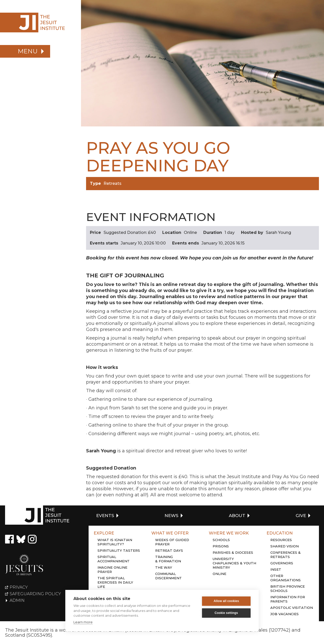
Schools (221, 540)
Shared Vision (285, 546)
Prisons (221, 546)
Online (219, 574)
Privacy (19, 587)
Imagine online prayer (112, 570)
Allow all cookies (226, 601)
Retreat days (169, 550)
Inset (276, 569)
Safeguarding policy (35, 594)
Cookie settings (226, 613)
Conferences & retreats (286, 555)
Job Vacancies (285, 614)
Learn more (83, 622)
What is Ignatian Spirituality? (115, 542)
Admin (17, 601)
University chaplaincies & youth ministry (234, 563)
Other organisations (286, 578)
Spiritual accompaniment (114, 559)
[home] (40, 23)
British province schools (288, 589)
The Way (164, 567)
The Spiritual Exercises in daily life (115, 582)
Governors (282, 563)
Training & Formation (168, 559)
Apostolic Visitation (292, 608)
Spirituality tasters (119, 550)
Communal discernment (168, 576)
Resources (281, 540)
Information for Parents (288, 599)
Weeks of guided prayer (172, 542)
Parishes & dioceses (233, 552)
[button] (25, 51)
